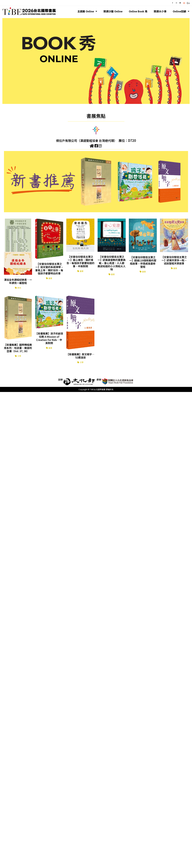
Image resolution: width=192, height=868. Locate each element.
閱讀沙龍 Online (113, 11)
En (188, 3)
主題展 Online (87, 11)
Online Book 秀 (138, 11)
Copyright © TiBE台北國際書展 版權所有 (96, 389)
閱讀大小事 (160, 11)
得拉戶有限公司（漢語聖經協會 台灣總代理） (87, 140)
